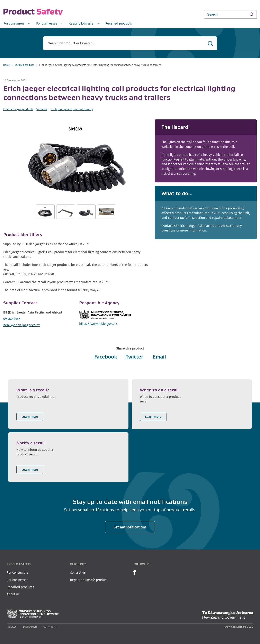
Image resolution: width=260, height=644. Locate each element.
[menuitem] (17, 23)
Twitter (134, 357)
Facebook (106, 357)
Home (6, 65)
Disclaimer (30, 627)
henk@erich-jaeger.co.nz (21, 325)
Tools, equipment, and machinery (72, 109)
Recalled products (24, 65)
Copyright (50, 627)
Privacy (12, 627)
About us (13, 594)
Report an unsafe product (89, 580)
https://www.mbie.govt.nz (98, 324)
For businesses (17, 580)
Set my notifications (130, 527)
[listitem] (68, 404)
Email (159, 357)
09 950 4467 (12, 319)
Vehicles (42, 109)
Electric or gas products (18, 109)
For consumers (17, 573)
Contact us (78, 573)
